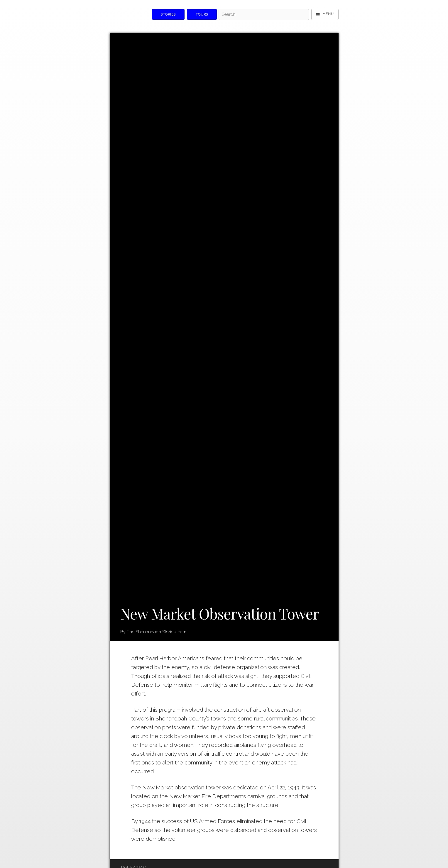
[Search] (264, 14)
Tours (202, 15)
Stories (168, 15)
